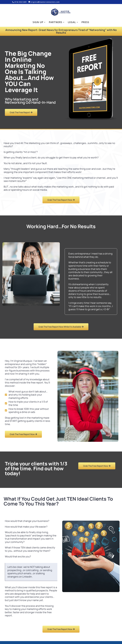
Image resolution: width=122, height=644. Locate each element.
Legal (72, 23)
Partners (56, 23)
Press (85, 23)
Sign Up (38, 23)
